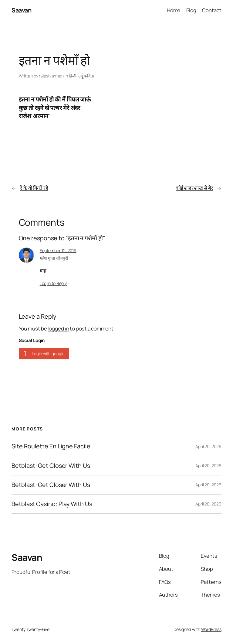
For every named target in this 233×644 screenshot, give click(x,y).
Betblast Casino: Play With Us (52, 504)
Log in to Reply (53, 283)
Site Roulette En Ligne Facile (51, 446)
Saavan (21, 10)
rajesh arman (51, 76)
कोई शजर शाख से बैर (194, 188)
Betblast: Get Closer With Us (51, 466)
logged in (58, 329)
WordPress (211, 629)
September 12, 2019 (58, 250)
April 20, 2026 (208, 446)
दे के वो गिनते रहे (34, 188)
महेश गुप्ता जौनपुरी (54, 258)
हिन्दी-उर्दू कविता (82, 76)
